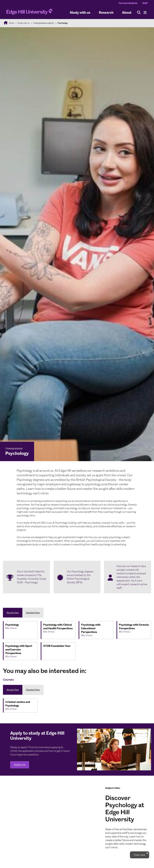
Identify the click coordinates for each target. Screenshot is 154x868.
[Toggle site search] (139, 13)
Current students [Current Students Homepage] (128, 3)
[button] (140, 855)
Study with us (80, 13)
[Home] (29, 13)
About (127, 13)
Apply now (20, 765)
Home (11, 23)
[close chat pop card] (147, 853)
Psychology (63, 23)
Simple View (13, 613)
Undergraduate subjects (44, 23)
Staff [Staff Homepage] (145, 3)
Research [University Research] (106, 13)
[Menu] (145, 13)
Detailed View (33, 613)
